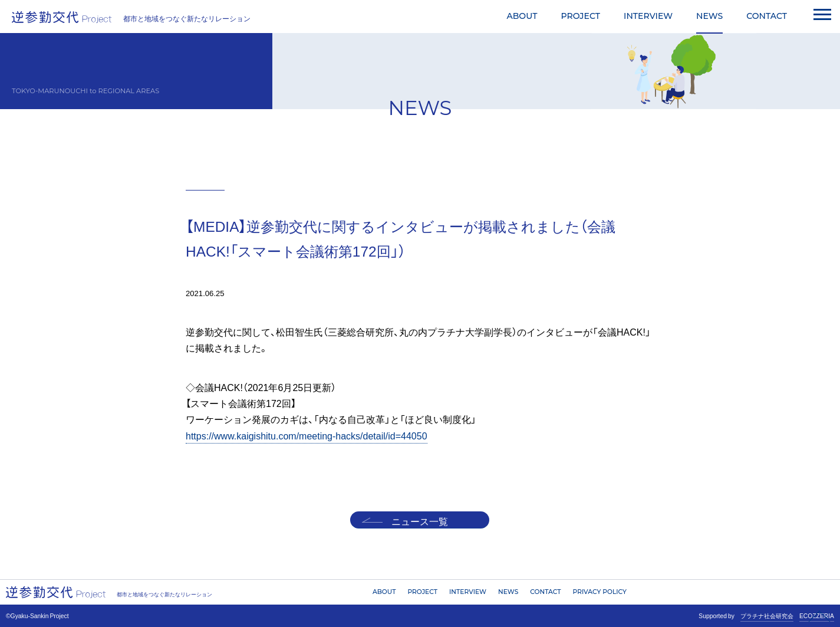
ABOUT (522, 16)
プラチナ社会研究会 (767, 615)
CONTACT (767, 16)
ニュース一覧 (420, 521)
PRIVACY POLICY (600, 592)
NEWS (709, 16)
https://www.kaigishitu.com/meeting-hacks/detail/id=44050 (307, 435)
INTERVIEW (648, 16)
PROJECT (580, 16)
